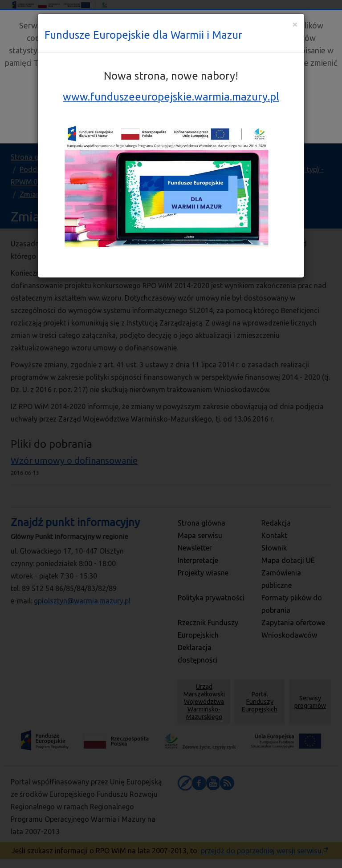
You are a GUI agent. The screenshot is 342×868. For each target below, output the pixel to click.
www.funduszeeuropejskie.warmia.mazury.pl (171, 97)
